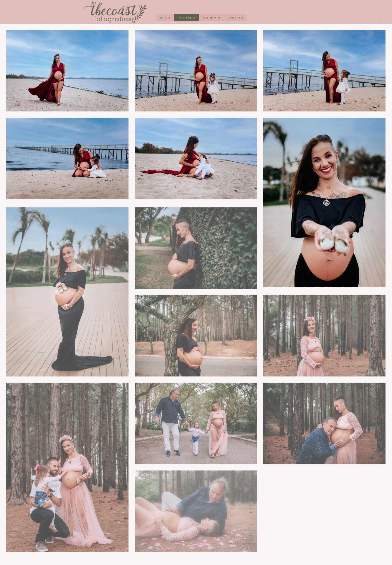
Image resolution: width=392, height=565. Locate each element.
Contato (235, 18)
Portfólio (186, 18)
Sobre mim (211, 18)
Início (165, 18)
